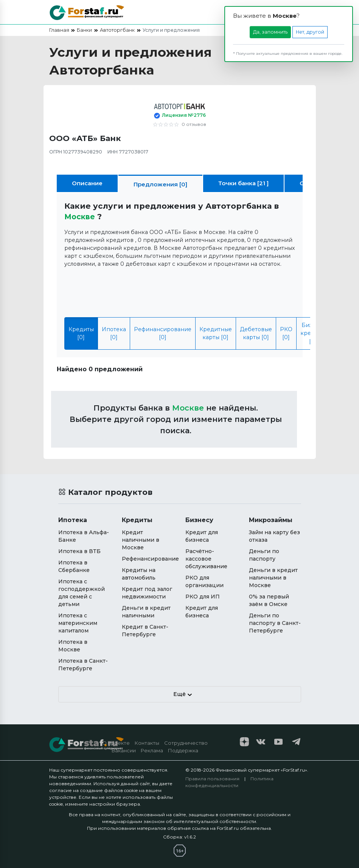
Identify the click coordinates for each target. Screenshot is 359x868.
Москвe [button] (81, 216)
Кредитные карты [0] (216, 333)
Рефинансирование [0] (163, 333)
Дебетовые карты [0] (256, 333)
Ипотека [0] (114, 333)
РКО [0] (286, 333)
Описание (87, 183)
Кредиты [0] (81, 333)
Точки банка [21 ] (243, 183)
